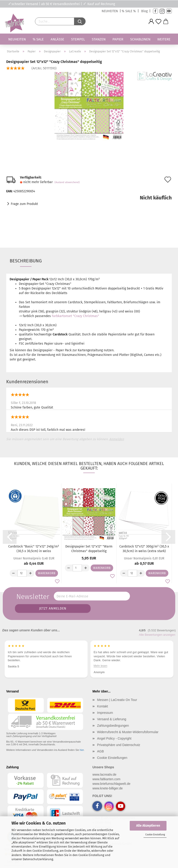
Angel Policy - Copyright (114, 738)
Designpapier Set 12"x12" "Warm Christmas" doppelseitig (89, 549)
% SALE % (129, 11)
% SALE (38, 39)
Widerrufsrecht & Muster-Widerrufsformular (128, 732)
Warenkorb (47, 573)
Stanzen (99, 39)
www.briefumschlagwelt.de (111, 784)
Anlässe (57, 39)
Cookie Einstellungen (112, 758)
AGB (100, 751)
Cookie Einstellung (155, 835)
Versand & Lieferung (112, 719)
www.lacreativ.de (104, 774)
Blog (144, 11)
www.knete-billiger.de (108, 788)
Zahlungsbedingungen (113, 726)
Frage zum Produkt (24, 204)
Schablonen (140, 39)
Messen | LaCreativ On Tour (117, 700)
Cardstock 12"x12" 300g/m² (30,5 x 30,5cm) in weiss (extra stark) (144, 549)
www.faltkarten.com (106, 779)
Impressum (105, 713)
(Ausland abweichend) (67, 182)
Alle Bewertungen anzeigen (157, 635)
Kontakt (102, 706)
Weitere (164, 39)
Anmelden (117, 439)
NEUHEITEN (110, 11)
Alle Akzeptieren (148, 826)
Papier (118, 39)
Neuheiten (17, 39)
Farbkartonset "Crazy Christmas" (75, 316)
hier (82, 750)
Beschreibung (26, 261)
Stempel (78, 39)
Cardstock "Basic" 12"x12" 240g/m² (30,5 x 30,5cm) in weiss (34, 549)
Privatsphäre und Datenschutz (119, 745)
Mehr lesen (100, 666)
